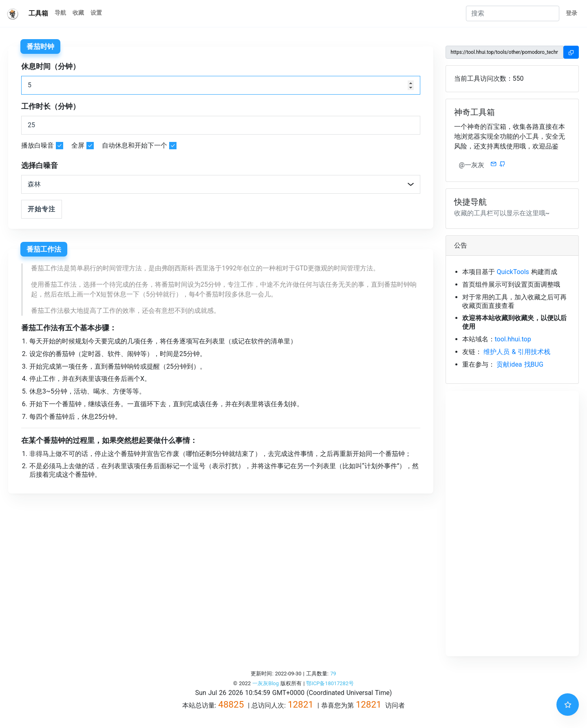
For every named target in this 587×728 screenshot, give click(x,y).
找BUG (534, 364)
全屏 (78, 145)
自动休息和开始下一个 (135, 145)
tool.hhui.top (513, 339)
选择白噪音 (40, 165)
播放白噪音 (38, 145)
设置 (96, 13)
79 (333, 674)
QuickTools (513, 272)
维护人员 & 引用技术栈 (517, 352)
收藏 (78, 13)
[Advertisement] (512, 524)
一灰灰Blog (266, 683)
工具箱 (38, 13)
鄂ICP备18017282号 (330, 683)
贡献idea (509, 364)
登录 (572, 13)
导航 (60, 13)
